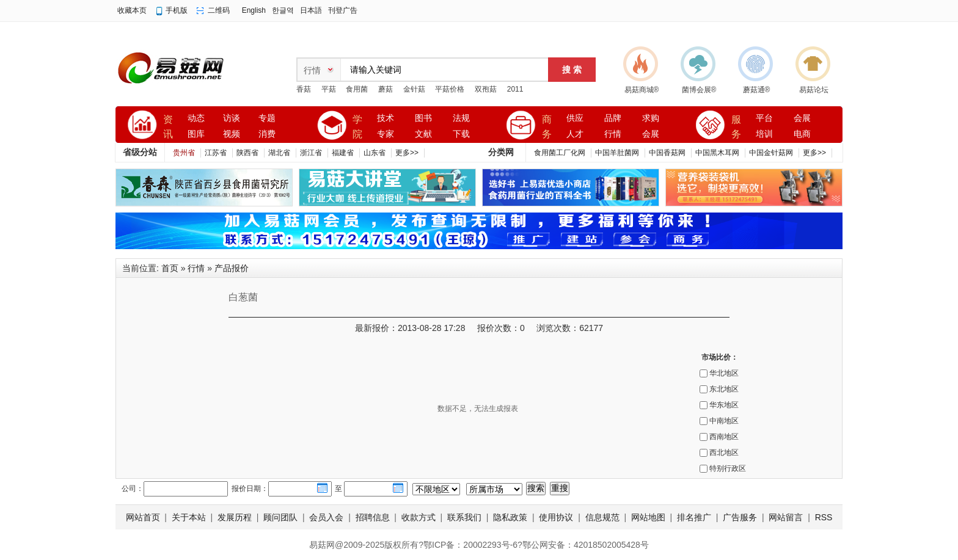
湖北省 (279, 153)
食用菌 (357, 89)
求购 (651, 118)
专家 (386, 134)
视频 (232, 134)
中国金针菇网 (771, 153)
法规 (461, 118)
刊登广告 (343, 10)
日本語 (311, 10)
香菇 (304, 89)
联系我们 (464, 517)
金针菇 (414, 89)
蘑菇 (386, 89)
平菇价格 (450, 89)
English (254, 10)
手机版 (177, 10)
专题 (267, 118)
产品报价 (232, 268)
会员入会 (326, 517)
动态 (196, 118)
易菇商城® (642, 90)
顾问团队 (280, 517)
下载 (461, 134)
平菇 (329, 89)
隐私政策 (510, 517)
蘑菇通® (757, 90)
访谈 (232, 118)
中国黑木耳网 (717, 153)
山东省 (375, 153)
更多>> (407, 153)
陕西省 (247, 153)
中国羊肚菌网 (617, 153)
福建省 (343, 153)
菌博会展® (699, 90)
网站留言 (786, 517)
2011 (515, 89)
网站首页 (143, 517)
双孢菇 (486, 89)
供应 (575, 118)
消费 (267, 134)
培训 (764, 134)
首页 (170, 268)
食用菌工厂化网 (560, 153)
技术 (386, 118)
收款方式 (419, 517)
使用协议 (556, 517)
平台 (764, 118)
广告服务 (740, 517)
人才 (575, 134)
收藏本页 (132, 10)
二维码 (219, 10)
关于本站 (189, 517)
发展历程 (235, 517)
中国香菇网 (667, 153)
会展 (651, 134)
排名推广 (694, 517)
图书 (423, 118)
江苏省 (216, 153)
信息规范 (602, 517)
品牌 (613, 118)
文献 (423, 134)
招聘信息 (373, 517)
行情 (613, 134)
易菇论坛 (814, 90)
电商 (802, 134)
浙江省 (311, 153)
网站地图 (648, 517)
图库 (196, 134)
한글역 (283, 10)
